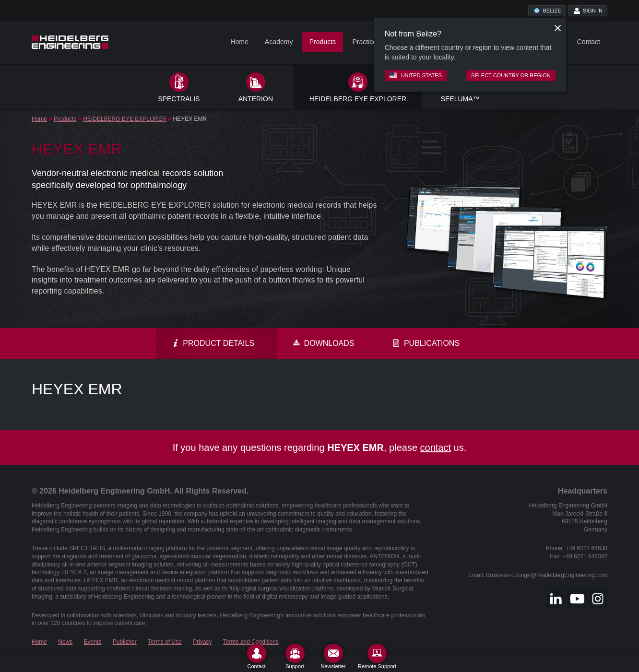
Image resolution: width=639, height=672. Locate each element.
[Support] (295, 656)
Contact (589, 42)
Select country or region (511, 75)
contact (436, 448)
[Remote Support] (377, 656)
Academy (279, 42)
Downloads (323, 343)
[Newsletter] (333, 656)
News (65, 642)
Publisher (125, 642)
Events (93, 642)
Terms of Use (165, 642)
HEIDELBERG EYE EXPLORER (124, 119)
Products (323, 42)
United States (416, 75)
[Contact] (257, 656)
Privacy (202, 642)
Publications (426, 343)
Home (239, 42)
